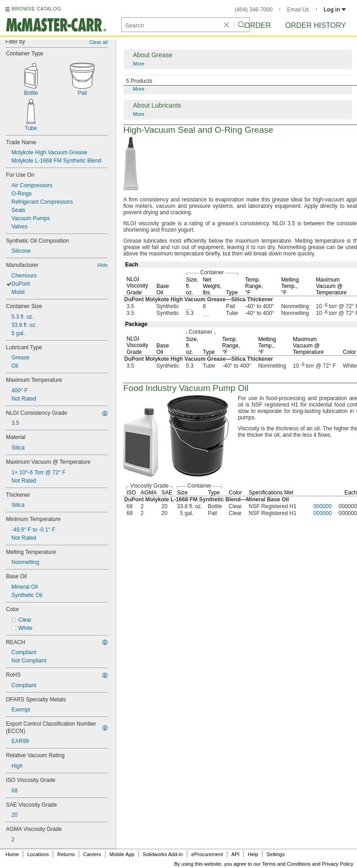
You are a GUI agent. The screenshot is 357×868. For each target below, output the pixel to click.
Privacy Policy (338, 864)
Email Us (298, 10)
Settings (275, 854)
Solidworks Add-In (163, 854)
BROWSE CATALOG (36, 9)
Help (253, 854)
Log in (335, 10)
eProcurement (207, 854)
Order (258, 25)
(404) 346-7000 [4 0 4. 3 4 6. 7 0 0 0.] (254, 10)
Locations (38, 854)
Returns (66, 854)
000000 (323, 506)
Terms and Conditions (286, 864)
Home (12, 854)
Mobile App (122, 854)
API (236, 854)
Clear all (99, 42)
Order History (316, 25)
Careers (92, 854)
